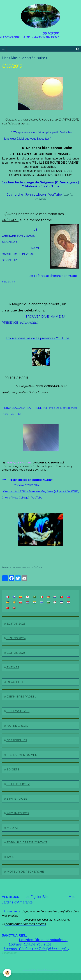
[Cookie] (7, 973)
